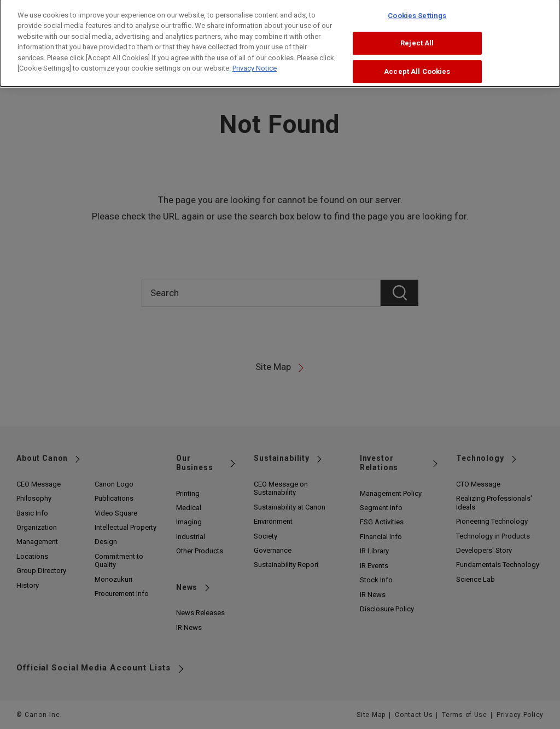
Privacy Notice (255, 61)
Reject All (417, 36)
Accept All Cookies (417, 64)
